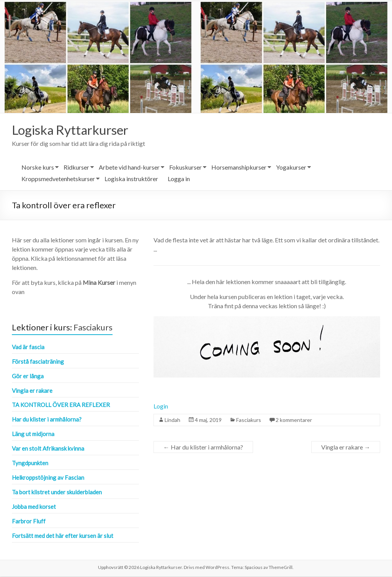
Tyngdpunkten (30, 463)
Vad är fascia (28, 347)
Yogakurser (291, 168)
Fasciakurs (249, 420)
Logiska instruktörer (131, 179)
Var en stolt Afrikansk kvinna (48, 449)
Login (161, 406)
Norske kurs (38, 168)
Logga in (179, 179)
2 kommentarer (294, 420)
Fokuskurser (185, 168)
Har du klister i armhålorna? (203, 447)
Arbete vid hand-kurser (129, 168)
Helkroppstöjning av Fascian (48, 478)
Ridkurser (76, 168)
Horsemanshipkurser (239, 168)
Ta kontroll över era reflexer (61, 405)
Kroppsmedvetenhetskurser (58, 179)
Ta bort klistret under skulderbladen (57, 492)
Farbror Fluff (29, 521)
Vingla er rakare (346, 447)
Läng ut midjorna (33, 434)
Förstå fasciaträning (38, 362)
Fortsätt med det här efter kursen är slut (63, 536)
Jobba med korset (34, 507)
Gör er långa (28, 376)
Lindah (172, 420)
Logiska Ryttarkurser (75, 130)
